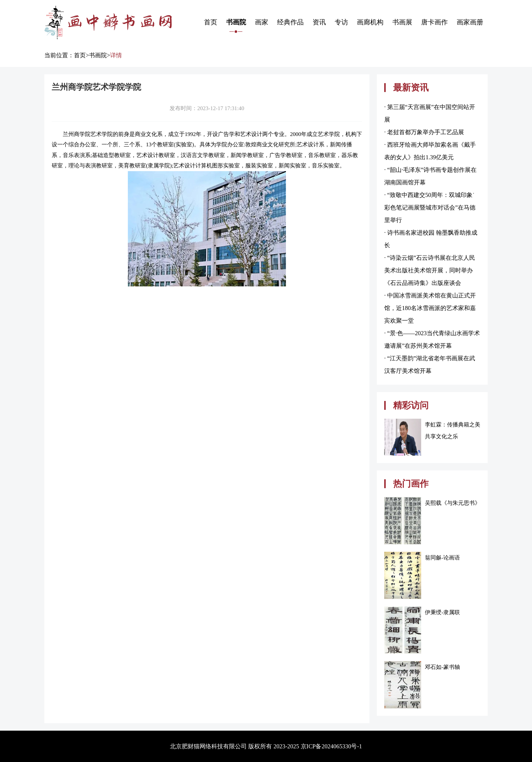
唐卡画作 (434, 22)
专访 (341, 22)
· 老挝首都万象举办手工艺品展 (424, 132)
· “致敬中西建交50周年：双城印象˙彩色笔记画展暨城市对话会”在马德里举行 (430, 207)
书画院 (236, 22)
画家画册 (470, 22)
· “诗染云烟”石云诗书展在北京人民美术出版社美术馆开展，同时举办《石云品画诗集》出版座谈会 (430, 270)
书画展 (402, 22)
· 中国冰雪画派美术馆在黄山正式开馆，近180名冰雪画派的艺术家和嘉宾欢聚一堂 (430, 308)
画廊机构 (370, 22)
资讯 (319, 22)
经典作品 (290, 22)
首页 (211, 22)
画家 (262, 22)
